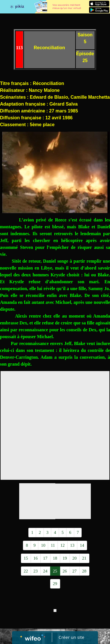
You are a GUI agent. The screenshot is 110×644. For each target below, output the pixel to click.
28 (84, 571)
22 (26, 571)
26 (65, 571)
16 (36, 558)
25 (55, 571)
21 (84, 558)
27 (75, 571)
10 (43, 545)
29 (55, 584)
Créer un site (71, 637)
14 (82, 545)
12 (63, 545)
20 (75, 558)
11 (53, 545)
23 (36, 571)
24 (45, 571)
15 (26, 558)
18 (55, 558)
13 (72, 545)
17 (45, 558)
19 (65, 558)
